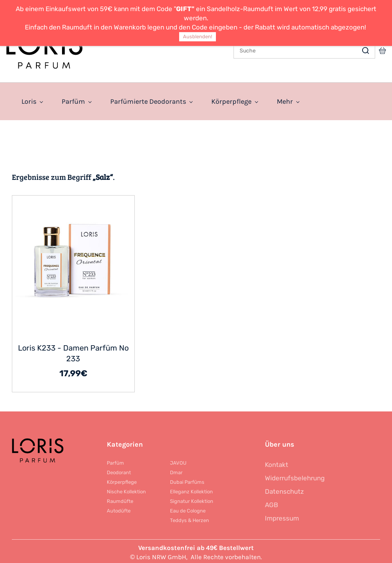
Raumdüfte (120, 499)
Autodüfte (119, 508)
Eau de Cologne (188, 508)
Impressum (282, 516)
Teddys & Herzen (189, 518)
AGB (271, 503)
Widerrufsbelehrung (295, 476)
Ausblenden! (198, 37)
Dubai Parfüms (187, 480)
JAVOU (178, 461)
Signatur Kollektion (192, 499)
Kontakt (277, 462)
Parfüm (115, 461)
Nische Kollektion (126, 489)
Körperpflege (122, 480)
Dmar (176, 470)
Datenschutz (284, 489)
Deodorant (119, 470)
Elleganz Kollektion (191, 489)
